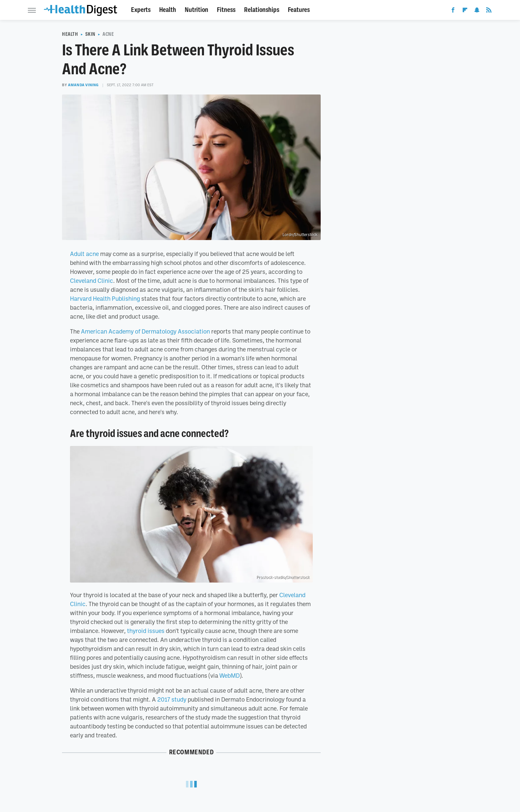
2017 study (172, 699)
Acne (108, 34)
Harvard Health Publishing (105, 298)
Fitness (226, 10)
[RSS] (489, 11)
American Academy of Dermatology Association (145, 331)
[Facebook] (453, 11)
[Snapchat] (477, 11)
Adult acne (84, 254)
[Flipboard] (465, 11)
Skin (90, 34)
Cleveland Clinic (92, 281)
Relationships (262, 10)
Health (168, 10)
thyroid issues (146, 631)
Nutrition (196, 10)
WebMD (229, 675)
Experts (141, 10)
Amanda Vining (83, 85)
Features (299, 10)
